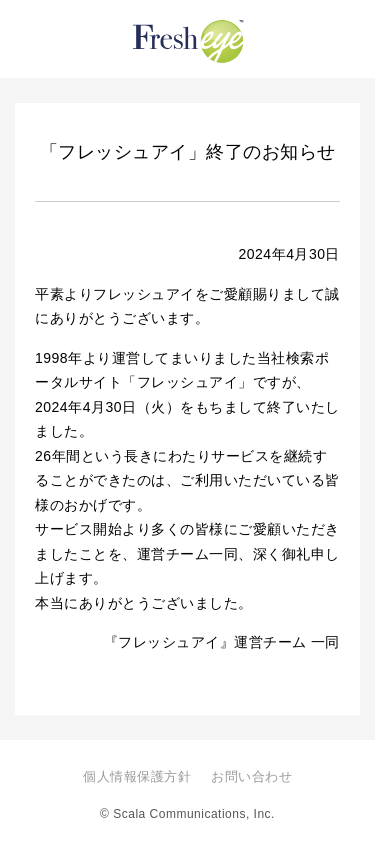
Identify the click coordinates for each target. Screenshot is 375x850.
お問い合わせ (251, 776)
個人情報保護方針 (137, 776)
